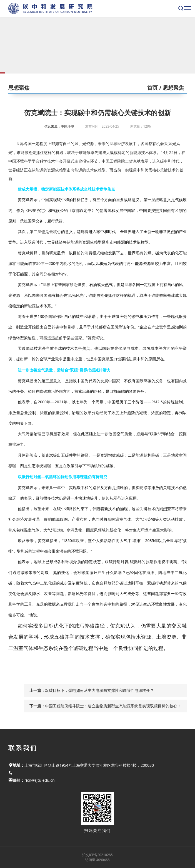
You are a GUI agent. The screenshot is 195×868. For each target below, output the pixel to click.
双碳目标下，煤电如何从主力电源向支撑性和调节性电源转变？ (99, 690)
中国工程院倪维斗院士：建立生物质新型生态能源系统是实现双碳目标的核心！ (113, 706)
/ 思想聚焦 (171, 88)
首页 (152, 88)
